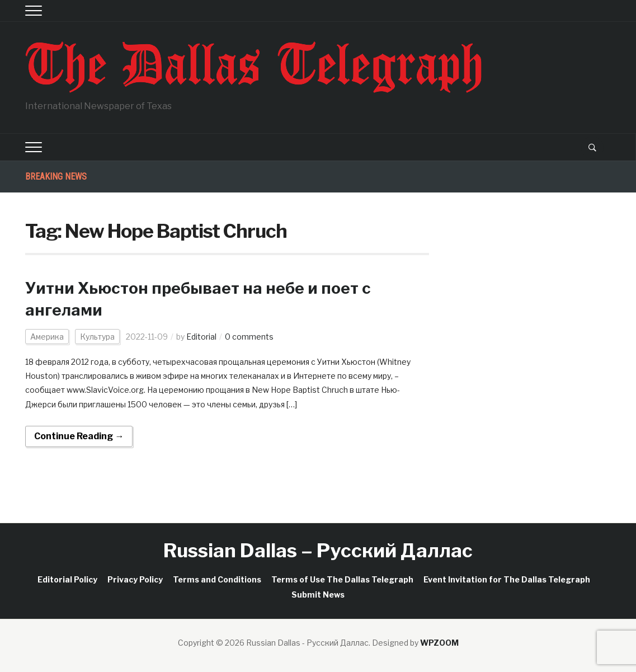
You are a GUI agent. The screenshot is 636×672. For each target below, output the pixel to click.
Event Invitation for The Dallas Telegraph (507, 579)
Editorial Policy (67, 579)
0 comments (249, 337)
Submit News (318, 595)
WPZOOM (439, 643)
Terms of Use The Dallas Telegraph (342, 579)
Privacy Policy (135, 579)
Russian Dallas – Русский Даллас (318, 550)
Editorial (201, 337)
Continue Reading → (79, 436)
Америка (47, 337)
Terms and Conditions (217, 579)
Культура (97, 337)
